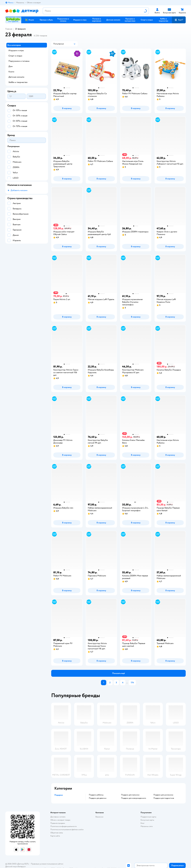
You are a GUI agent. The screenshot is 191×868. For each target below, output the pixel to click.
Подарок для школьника (163, 795)
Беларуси (22, 866)
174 (132, 683)
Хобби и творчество (18, 82)
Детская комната (16, 77)
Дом (11, 66)
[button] (179, 20)
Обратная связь (57, 833)
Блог (143, 823)
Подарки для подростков (164, 798)
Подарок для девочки (98, 798)
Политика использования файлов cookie (67, 830)
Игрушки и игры (16, 50)
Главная (9, 29)
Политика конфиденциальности (64, 826)
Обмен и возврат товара (60, 820)
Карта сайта (55, 836)
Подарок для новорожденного (134, 798)
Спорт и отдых (15, 56)
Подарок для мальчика (130, 795)
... (127, 683)
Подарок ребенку (96, 795)
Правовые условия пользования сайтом (47, 864)
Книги (11, 72)
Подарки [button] (59, 795)
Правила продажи (58, 823)
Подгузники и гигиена (19, 61)
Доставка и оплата (58, 817)
